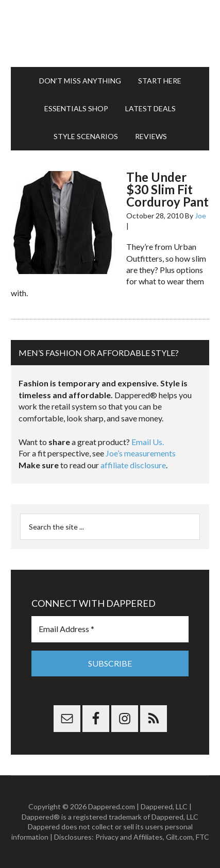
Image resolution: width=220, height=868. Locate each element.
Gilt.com (179, 837)
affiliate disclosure (133, 465)
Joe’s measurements (141, 453)
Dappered (110, 33)
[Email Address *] (110, 629)
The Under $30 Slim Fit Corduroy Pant (167, 189)
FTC (202, 837)
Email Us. (148, 442)
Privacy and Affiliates (129, 837)
